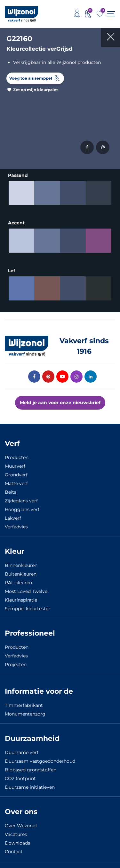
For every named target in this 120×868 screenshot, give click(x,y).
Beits (11, 491)
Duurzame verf (22, 751)
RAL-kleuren (18, 581)
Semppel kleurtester (28, 607)
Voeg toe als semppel (31, 78)
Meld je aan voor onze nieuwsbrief (60, 401)
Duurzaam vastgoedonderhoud (40, 760)
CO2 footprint (20, 777)
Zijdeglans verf (21, 499)
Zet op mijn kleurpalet (36, 90)
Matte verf (16, 482)
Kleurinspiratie (21, 599)
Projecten (16, 663)
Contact (14, 850)
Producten (17, 456)
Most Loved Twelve (26, 590)
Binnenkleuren (21, 564)
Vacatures (16, 833)
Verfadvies (16, 525)
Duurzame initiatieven (30, 786)
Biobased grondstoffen (31, 768)
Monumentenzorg (25, 713)
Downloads (17, 842)
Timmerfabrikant (24, 704)
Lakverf (13, 517)
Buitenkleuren (21, 573)
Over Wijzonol (21, 824)
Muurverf (15, 465)
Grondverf (16, 473)
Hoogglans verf (22, 508)
